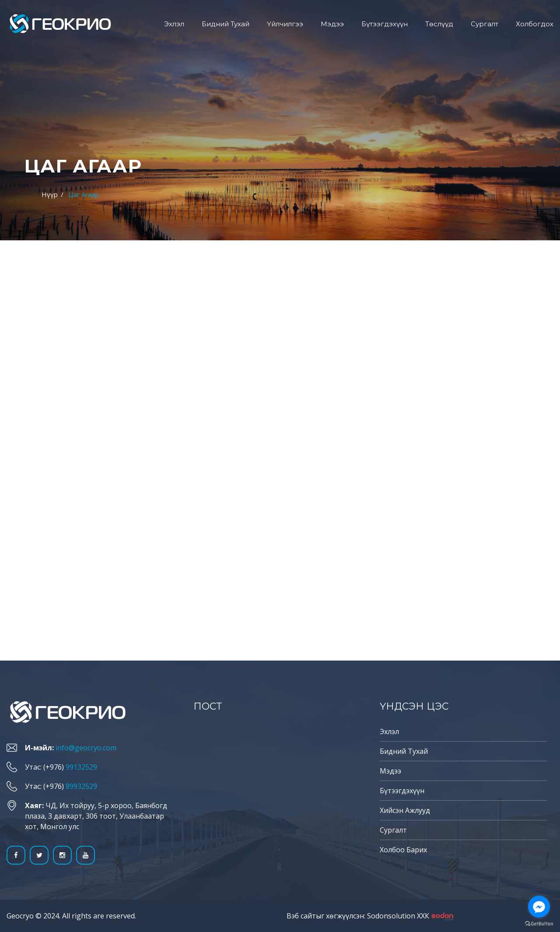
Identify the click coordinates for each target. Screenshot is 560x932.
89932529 (81, 786)
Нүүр (50, 194)
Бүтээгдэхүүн (385, 24)
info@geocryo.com (86, 748)
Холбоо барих (403, 850)
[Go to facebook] (539, 907)
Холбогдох (535, 24)
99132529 (81, 767)
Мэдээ (332, 24)
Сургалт (485, 24)
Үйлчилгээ (285, 24)
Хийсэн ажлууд (405, 810)
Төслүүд (439, 24)
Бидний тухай (226, 24)
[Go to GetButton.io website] (539, 923)
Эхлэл (174, 24)
